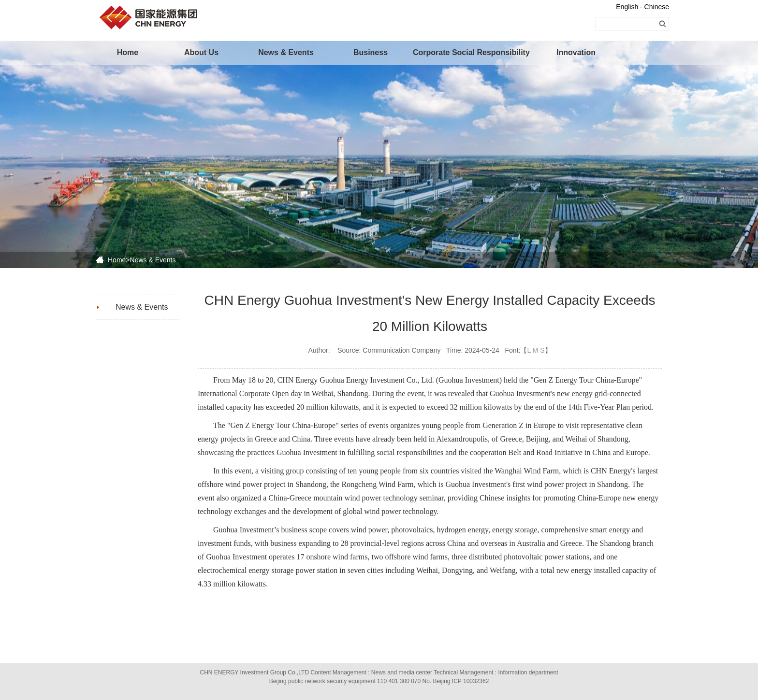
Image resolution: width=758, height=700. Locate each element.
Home (128, 52)
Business (371, 52)
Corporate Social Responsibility (454, 52)
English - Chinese (642, 7)
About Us (201, 52)
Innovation (576, 52)
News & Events (286, 52)
